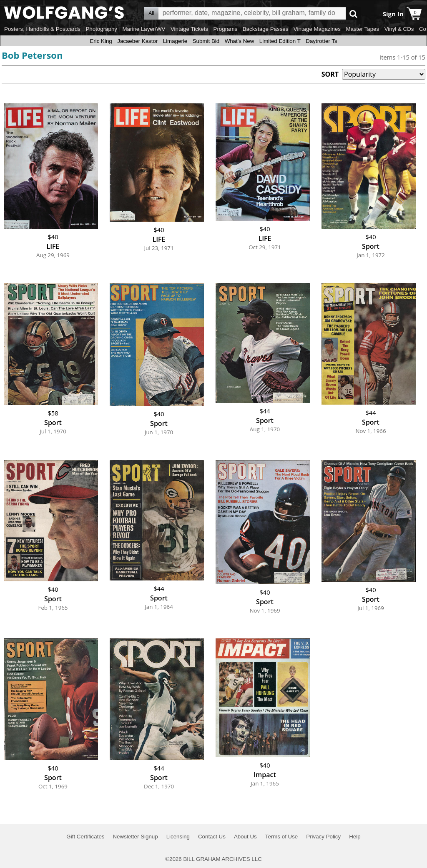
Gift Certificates (85, 837)
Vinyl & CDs (399, 29)
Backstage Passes (266, 29)
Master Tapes (362, 29)
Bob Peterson (32, 55)
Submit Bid (206, 41)
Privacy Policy (323, 837)
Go (353, 14)
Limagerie (175, 41)
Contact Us (212, 837)
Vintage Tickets (189, 29)
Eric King (101, 41)
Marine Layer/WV (144, 29)
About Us (245, 837)
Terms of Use (282, 837)
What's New (240, 41)
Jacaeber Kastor (137, 41)
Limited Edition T (280, 41)
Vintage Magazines (317, 29)
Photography (101, 29)
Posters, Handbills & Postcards (42, 29)
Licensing (178, 837)
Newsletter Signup (135, 837)
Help (355, 837)
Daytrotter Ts (321, 41)
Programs (226, 29)
